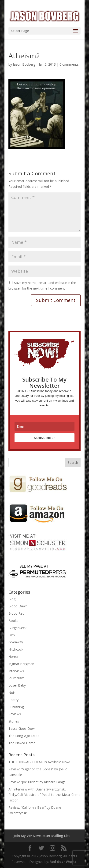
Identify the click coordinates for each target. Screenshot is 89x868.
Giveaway (16, 642)
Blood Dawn (18, 606)
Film (12, 635)
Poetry (13, 700)
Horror (13, 657)
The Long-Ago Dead (24, 736)
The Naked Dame (22, 743)
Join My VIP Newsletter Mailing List (42, 836)
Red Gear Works (63, 862)
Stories (14, 721)
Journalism (16, 678)
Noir (12, 693)
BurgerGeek (17, 628)
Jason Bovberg (24, 64)
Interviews (16, 671)
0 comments (69, 64)
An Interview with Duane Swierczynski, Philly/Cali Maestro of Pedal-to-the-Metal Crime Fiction (44, 795)
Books (13, 621)
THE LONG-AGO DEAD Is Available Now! (39, 762)
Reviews (15, 714)
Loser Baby (17, 685)
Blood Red (16, 613)
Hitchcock (16, 649)
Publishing (16, 707)
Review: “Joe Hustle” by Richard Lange (37, 782)
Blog (12, 599)
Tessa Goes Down (22, 728)
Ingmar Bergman (21, 664)
